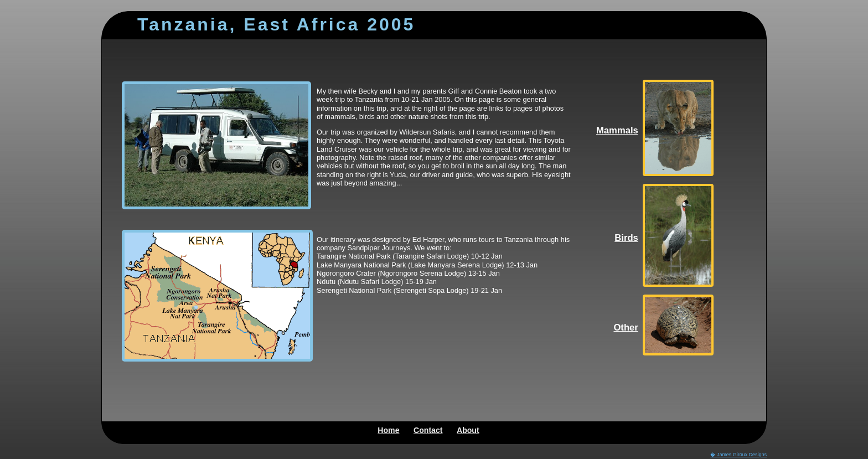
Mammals (617, 130)
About (468, 430)
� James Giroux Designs (738, 455)
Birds (626, 238)
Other (626, 328)
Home (388, 430)
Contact (428, 430)
